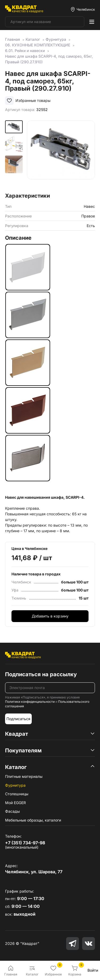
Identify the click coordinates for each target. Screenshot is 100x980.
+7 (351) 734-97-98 (25, 843)
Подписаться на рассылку (41, 674)
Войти (93, 970)
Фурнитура (15, 785)
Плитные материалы (24, 776)
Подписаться (18, 719)
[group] (61, 155)
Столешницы (17, 794)
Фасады (12, 811)
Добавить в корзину (50, 616)
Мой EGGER (15, 803)
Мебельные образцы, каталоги (33, 820)
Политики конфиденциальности (30, 702)
